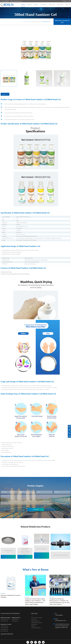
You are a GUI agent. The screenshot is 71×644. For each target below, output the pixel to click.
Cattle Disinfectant (4, 625)
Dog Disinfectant (15, 616)
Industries (29, 5)
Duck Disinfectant (4, 618)
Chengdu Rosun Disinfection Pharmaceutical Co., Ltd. (34, 642)
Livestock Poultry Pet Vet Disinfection (10, 610)
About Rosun (52, 5)
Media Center (60, 5)
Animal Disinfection (35, 618)
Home (24, 22)
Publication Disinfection (36, 625)
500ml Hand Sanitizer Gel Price (62, 22)
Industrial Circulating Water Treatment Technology (11, 593)
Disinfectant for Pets (16, 615)
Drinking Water (34, 621)
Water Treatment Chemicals (37, 615)
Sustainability (44, 5)
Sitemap (32, 643)
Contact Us (68, 5)
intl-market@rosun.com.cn (16, 1)
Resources (36, 5)
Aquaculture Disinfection (7, 631)
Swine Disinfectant (4, 623)
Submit (35, 509)
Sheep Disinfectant (4, 626)
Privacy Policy (38, 643)
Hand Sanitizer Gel (38, 22)
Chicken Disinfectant (5, 616)
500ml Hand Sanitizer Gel (46, 22)
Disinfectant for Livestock (6, 621)
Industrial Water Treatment (37, 620)
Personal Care (32, 22)
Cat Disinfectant (15, 618)
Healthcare (33, 623)
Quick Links (34, 610)
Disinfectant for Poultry (6, 615)
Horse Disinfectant (4, 628)
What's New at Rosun (35, 567)
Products (23, 5)
